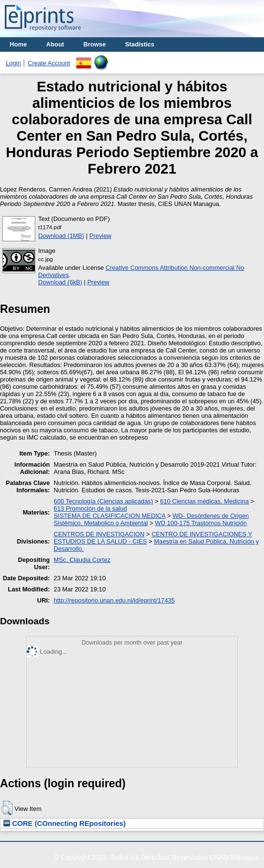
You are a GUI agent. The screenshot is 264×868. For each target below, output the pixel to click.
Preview (101, 236)
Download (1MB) (61, 236)
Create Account (49, 63)
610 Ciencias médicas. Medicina (205, 501)
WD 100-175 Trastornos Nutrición (201, 523)
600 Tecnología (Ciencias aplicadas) (103, 501)
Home (18, 44)
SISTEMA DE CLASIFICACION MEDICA (110, 516)
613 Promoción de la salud (90, 508)
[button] (7, 808)
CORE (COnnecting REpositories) (65, 824)
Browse (95, 44)
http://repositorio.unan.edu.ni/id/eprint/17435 (114, 600)
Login (13, 63)
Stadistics (140, 44)
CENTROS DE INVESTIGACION (99, 534)
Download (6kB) (60, 282)
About (55, 44)
